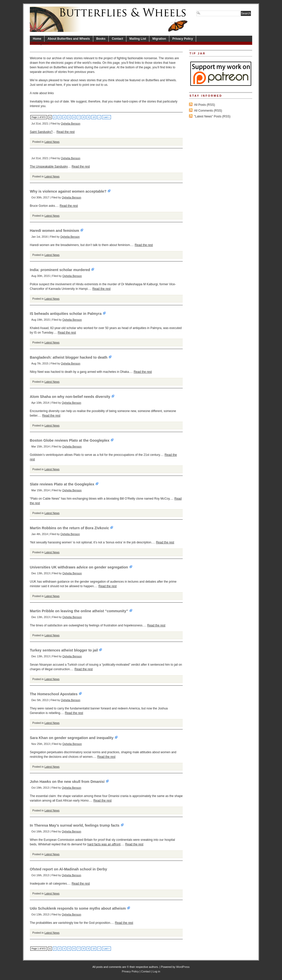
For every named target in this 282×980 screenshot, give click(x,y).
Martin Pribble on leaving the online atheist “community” (81, 611)
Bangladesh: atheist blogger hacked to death (71, 357)
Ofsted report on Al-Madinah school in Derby (68, 869)
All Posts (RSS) (205, 105)
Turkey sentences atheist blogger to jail (66, 650)
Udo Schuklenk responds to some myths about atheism (80, 908)
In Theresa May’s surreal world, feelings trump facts (77, 825)
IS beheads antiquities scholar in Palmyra (68, 314)
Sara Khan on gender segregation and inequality (74, 738)
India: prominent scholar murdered (62, 270)
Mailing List (138, 39)
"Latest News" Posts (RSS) (212, 116)
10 (94, 117)
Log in (156, 971)
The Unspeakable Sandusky (49, 167)
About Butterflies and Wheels (69, 39)
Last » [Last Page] (107, 117)
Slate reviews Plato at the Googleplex (64, 484)
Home (37, 39)
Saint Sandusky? (41, 132)
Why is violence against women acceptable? (70, 191)
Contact (117, 39)
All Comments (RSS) (208, 111)
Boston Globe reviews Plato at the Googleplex (72, 440)
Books (101, 39)
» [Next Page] (99, 117)
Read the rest (65, 132)
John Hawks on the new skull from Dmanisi (69, 782)
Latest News (52, 142)
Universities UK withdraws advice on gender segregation (81, 567)
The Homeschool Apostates (56, 694)
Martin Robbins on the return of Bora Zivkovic (72, 528)
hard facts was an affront (104, 844)
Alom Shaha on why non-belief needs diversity (72, 397)
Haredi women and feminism (57, 231)
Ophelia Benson (71, 124)
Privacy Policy (183, 39)
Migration (159, 39)
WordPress (183, 967)
